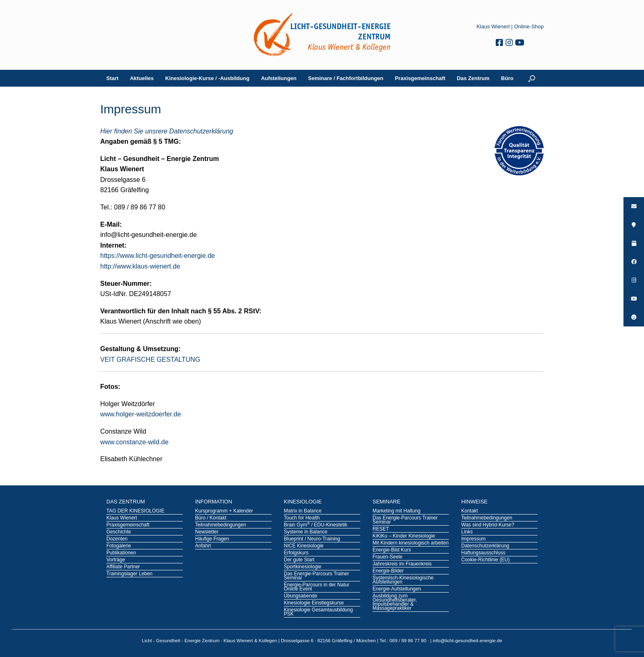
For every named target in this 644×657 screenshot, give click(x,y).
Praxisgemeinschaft (420, 78)
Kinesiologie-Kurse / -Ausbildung (207, 78)
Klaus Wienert (493, 26)
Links (467, 532)
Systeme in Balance (306, 532)
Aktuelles (142, 78)
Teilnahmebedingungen (221, 525)
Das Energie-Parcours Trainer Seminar (316, 576)
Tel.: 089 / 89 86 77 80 (404, 641)
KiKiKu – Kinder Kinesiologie (404, 536)
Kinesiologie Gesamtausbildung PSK (318, 612)
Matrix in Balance (303, 511)
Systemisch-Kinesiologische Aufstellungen (403, 580)
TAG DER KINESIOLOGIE (135, 511)
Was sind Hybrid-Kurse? (488, 525)
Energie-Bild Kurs (392, 550)
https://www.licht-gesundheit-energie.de (158, 256)
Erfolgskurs (296, 553)
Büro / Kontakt (211, 518)
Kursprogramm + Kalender (224, 511)
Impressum (473, 539)
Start (113, 78)
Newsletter (207, 532)
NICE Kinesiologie (304, 546)
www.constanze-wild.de (134, 442)
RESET (381, 529)
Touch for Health (302, 518)
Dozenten (117, 539)
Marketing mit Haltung (397, 511)
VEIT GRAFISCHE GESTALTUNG (150, 360)
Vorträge (116, 560)
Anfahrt (203, 546)
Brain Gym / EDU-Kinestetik (316, 525)
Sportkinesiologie (302, 567)
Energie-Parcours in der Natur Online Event (316, 587)
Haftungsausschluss (483, 553)
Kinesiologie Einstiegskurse (314, 603)
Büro (507, 78)
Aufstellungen (279, 78)
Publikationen (121, 553)
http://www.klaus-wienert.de (140, 266)
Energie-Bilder (388, 571)
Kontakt (470, 511)
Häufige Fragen (212, 539)
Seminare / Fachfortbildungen (346, 78)
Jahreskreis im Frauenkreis (402, 564)
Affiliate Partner (123, 567)
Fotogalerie (119, 546)
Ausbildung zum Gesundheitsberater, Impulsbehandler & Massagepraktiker (395, 602)
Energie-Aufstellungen (397, 589)
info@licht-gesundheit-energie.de (468, 641)
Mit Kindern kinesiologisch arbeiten (411, 543)
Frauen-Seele (388, 557)
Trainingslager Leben (129, 574)
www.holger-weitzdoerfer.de (141, 414)
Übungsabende (300, 596)
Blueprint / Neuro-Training (312, 539)
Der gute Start (299, 560)
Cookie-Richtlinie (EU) (485, 560)
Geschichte (119, 532)
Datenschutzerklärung (485, 546)
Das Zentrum (473, 78)
